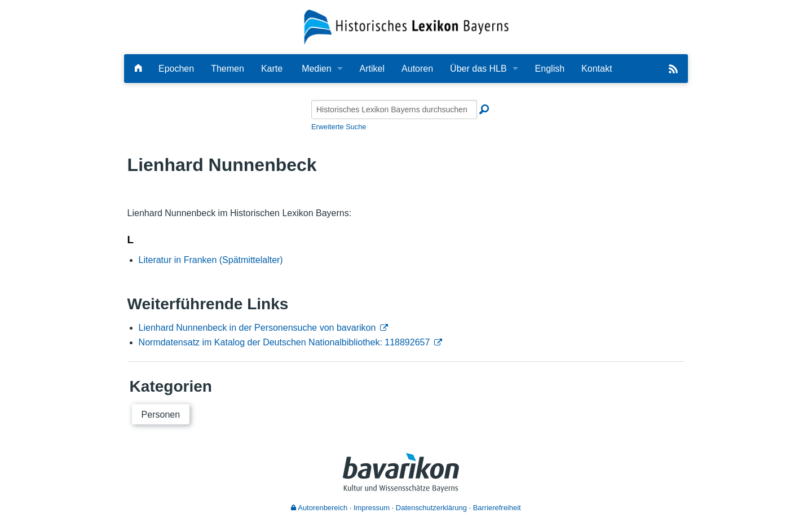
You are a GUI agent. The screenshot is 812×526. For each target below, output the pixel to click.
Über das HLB (478, 69)
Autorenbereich (319, 508)
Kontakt (597, 69)
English (550, 69)
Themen (228, 69)
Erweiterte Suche (339, 127)
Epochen (176, 69)
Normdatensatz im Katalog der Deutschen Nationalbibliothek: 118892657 (284, 342)
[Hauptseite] (138, 69)
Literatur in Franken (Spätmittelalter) (211, 260)
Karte (272, 69)
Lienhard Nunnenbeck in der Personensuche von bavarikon (257, 328)
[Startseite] (406, 26)
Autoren (417, 69)
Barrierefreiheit (497, 508)
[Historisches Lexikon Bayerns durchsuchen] (394, 109)
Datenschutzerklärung (431, 508)
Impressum (372, 508)
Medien (316, 69)
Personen (161, 415)
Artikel (372, 69)
